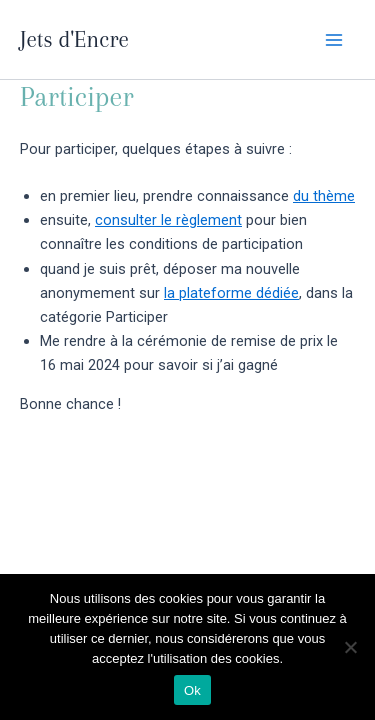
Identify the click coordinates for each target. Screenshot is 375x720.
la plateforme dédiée (231, 293)
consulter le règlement (168, 220)
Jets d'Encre (74, 39)
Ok (192, 690)
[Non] (350, 647)
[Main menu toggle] (334, 40)
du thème (324, 196)
